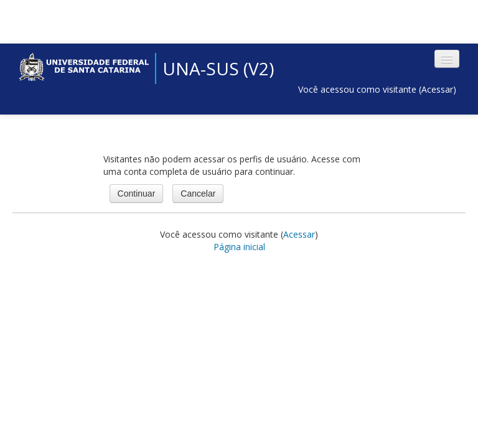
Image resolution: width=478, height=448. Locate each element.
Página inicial (239, 247)
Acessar (437, 89)
